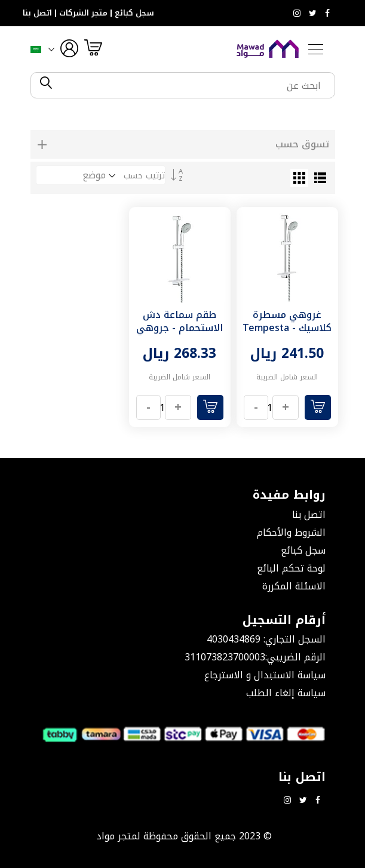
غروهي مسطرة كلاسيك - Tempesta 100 (287, 328)
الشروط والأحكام (291, 532)
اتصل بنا (37, 13)
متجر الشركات (83, 13)
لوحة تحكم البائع (291, 568)
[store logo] (268, 49)
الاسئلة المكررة (294, 586)
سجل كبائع (134, 13)
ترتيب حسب (144, 176)
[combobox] (193, 85)
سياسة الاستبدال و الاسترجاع (265, 675)
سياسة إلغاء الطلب (286, 693)
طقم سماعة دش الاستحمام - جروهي (180, 321)
